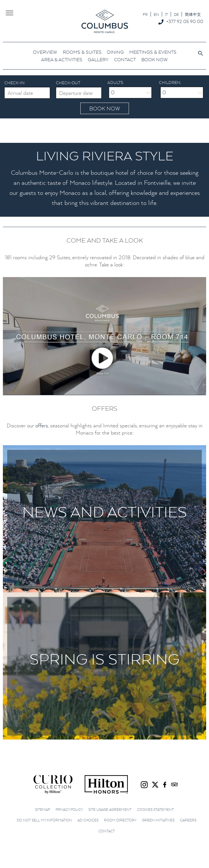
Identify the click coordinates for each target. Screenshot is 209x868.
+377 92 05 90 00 (185, 21)
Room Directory (120, 820)
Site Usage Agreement (110, 810)
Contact (107, 831)
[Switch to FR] (145, 14)
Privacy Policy (69, 810)
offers (42, 426)
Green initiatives (158, 820)
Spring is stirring (105, 659)
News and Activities (105, 512)
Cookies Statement (155, 810)
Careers (188, 820)
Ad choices (88, 820)
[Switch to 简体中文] (193, 14)
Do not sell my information (44, 820)
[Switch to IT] (166, 14)
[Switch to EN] (156, 14)
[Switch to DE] (176, 14)
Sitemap (43, 810)
